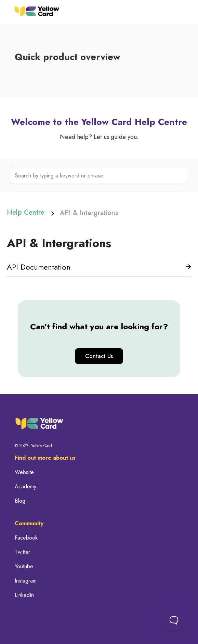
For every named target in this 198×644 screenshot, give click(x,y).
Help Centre (26, 212)
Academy (25, 487)
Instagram (26, 581)
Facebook (26, 538)
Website (24, 472)
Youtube (24, 567)
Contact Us (99, 356)
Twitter (22, 552)
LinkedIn (24, 595)
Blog (20, 501)
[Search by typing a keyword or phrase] (99, 175)
